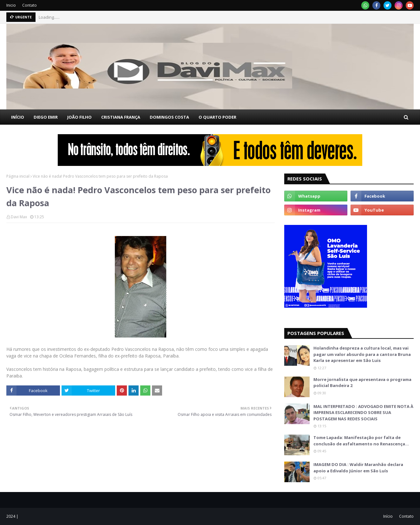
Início (388, 516)
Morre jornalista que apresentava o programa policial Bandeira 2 (362, 383)
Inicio (11, 5)
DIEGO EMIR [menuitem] (46, 117)
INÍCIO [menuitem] (18, 117)
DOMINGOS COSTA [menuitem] (169, 117)
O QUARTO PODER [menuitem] (217, 117)
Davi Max (19, 217)
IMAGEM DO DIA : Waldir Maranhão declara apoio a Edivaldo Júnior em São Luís (358, 468)
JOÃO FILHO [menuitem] (79, 117)
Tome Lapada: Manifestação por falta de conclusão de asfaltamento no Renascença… (361, 441)
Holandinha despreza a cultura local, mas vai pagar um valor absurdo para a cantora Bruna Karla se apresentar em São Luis (362, 354)
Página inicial (18, 176)
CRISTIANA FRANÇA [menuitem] (121, 117)
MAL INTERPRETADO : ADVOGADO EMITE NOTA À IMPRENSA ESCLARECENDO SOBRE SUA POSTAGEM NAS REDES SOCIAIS (363, 413)
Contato (30, 5)
